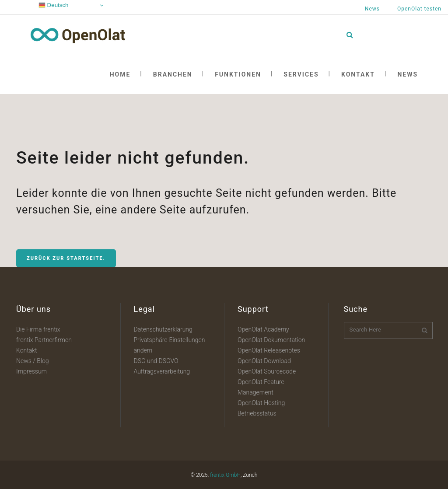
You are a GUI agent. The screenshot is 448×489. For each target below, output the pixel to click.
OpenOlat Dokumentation (271, 340)
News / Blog (33, 361)
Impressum (31, 371)
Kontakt (27, 350)
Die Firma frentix (38, 329)
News (372, 9)
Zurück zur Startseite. (66, 258)
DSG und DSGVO (156, 361)
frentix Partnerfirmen (44, 340)
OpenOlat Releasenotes (269, 350)
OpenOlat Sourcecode (267, 371)
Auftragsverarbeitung (162, 371)
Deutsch (54, 5)
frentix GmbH (225, 475)
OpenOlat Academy (263, 329)
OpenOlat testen (419, 9)
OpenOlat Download (264, 361)
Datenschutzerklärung (163, 329)
